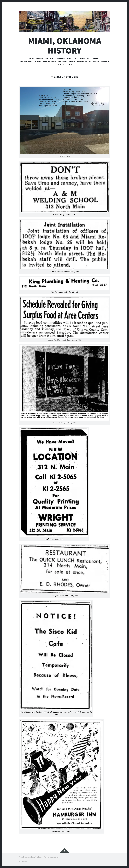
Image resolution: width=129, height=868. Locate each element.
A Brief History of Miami (31, 61)
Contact (105, 61)
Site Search (94, 61)
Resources (82, 61)
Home (31, 59)
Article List (72, 59)
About (69, 65)
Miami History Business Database (50, 59)
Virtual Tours (50, 61)
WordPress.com (25, 861)
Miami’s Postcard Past (89, 59)
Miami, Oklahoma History (65, 46)
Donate (61, 65)
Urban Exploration (67, 61)
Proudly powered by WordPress (31, 857)
